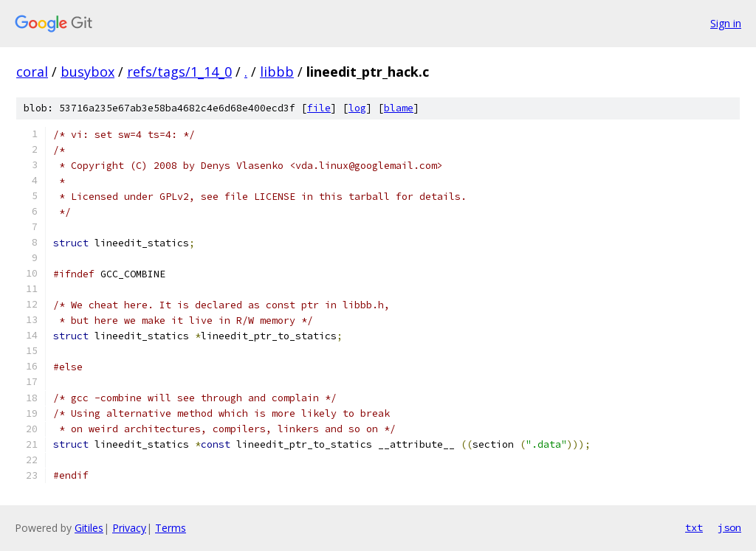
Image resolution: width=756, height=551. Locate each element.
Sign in (726, 23)
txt (694, 527)
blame (399, 108)
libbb (277, 72)
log (357, 108)
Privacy (129, 528)
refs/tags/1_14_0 (179, 72)
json (729, 527)
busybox (87, 72)
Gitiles (89, 528)
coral (32, 72)
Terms (171, 528)
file (319, 108)
